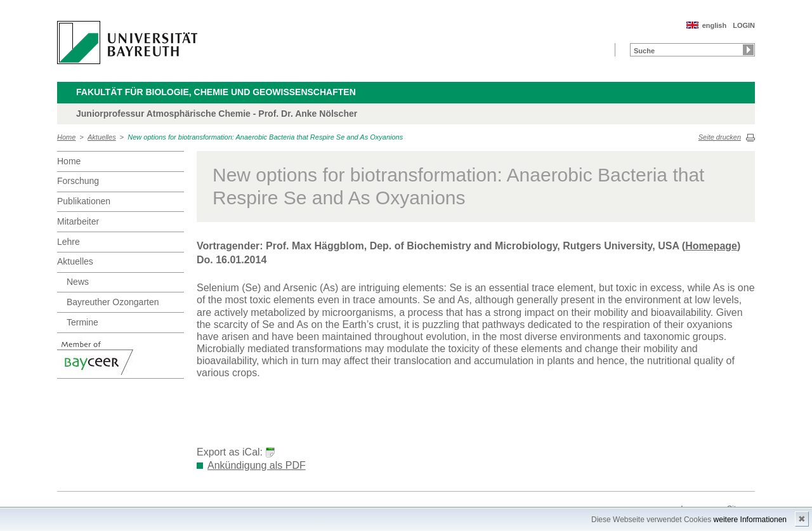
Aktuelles (102, 137)
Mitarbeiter (78, 221)
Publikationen (84, 201)
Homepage (711, 246)
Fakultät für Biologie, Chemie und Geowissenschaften (216, 92)
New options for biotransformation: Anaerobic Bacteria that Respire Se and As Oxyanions (265, 137)
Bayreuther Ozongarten (113, 302)
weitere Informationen (750, 520)
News (78, 282)
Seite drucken (720, 137)
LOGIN (744, 25)
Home (66, 137)
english (715, 25)
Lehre (69, 242)
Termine (82, 322)
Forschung (78, 181)
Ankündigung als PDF (257, 465)
